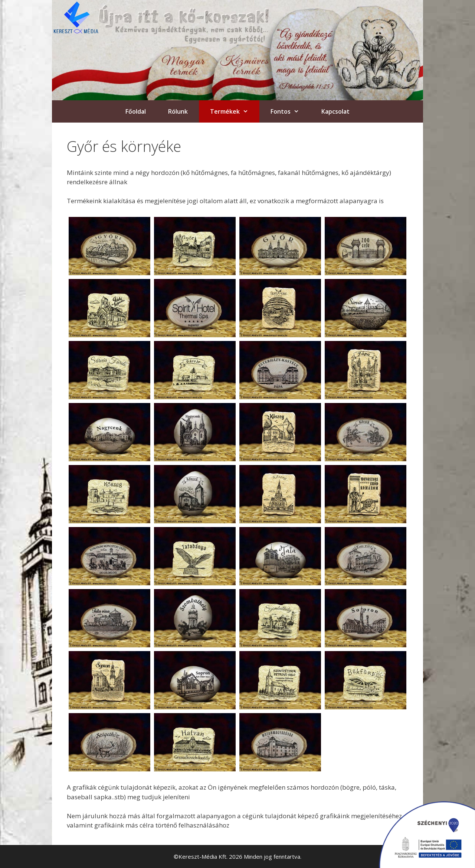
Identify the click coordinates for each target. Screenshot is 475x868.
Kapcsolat (335, 111)
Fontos (290, 111)
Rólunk (178, 111)
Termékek (235, 111)
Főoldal (136, 111)
